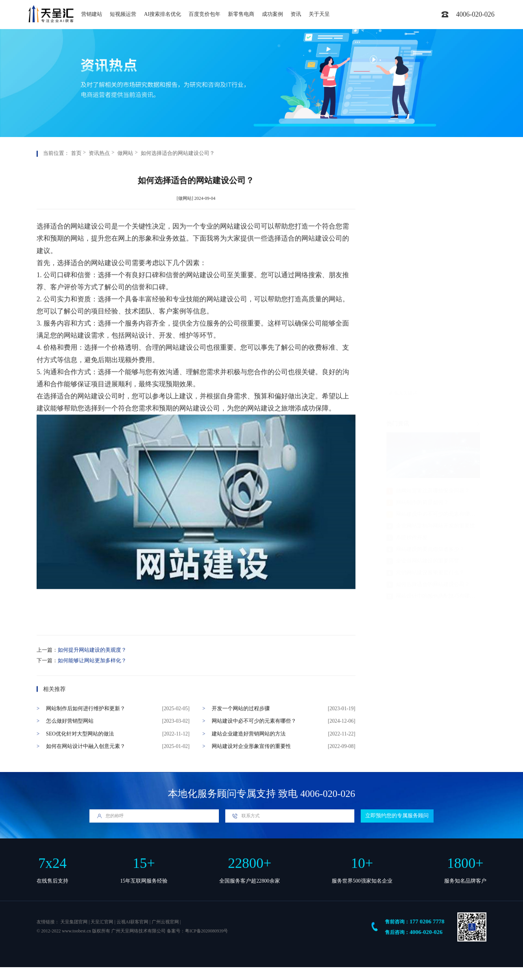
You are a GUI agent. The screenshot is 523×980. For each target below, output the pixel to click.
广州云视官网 (165, 922)
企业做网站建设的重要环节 (423, 338)
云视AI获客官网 (133, 922)
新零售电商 (241, 14)
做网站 (125, 180)
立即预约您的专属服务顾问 (397, 816)
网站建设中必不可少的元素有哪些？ (433, 291)
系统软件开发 (407, 315)
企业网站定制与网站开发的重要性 (431, 303)
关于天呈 (319, 14)
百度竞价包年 (205, 14)
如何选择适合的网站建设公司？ (178, 180)
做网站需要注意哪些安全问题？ (428, 268)
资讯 (296, 14)
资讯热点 (99, 180)
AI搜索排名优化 (162, 14)
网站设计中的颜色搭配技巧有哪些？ (433, 373)
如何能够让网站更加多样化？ (92, 688)
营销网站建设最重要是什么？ (426, 350)
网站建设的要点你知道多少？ (426, 326)
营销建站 (92, 14)
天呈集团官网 (74, 922)
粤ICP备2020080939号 (206, 931)
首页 (76, 180)
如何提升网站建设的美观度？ (92, 677)
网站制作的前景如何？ (418, 280)
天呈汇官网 (102, 922)
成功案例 (272, 14)
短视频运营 (123, 14)
